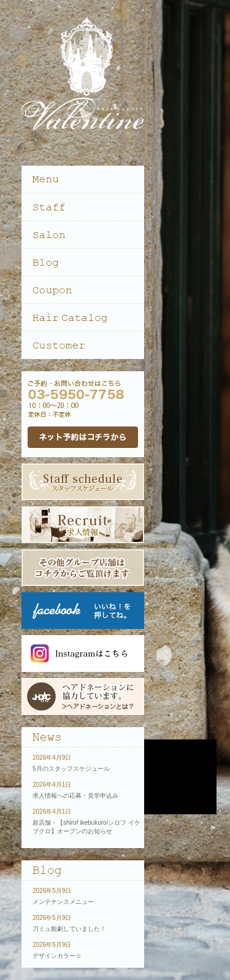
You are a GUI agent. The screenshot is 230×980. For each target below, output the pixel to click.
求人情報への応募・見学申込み (75, 796)
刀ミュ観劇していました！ (69, 929)
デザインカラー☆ (57, 956)
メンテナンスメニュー (63, 902)
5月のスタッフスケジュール (71, 769)
